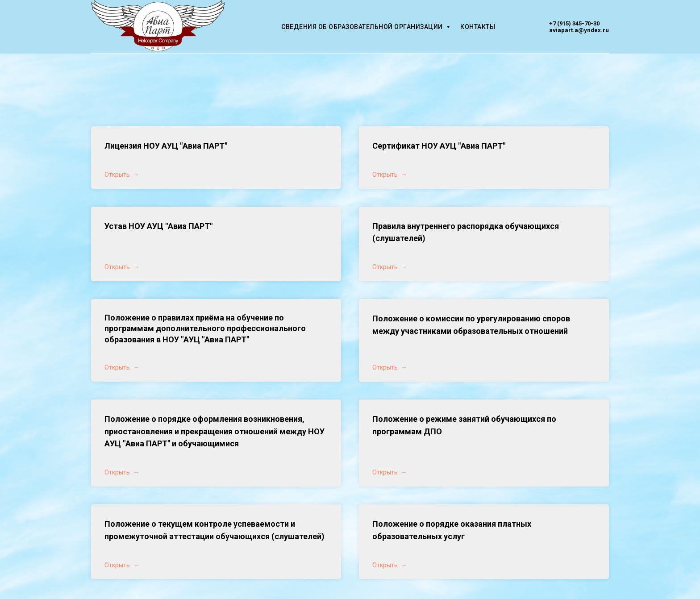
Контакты (478, 27)
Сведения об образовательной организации (363, 27)
